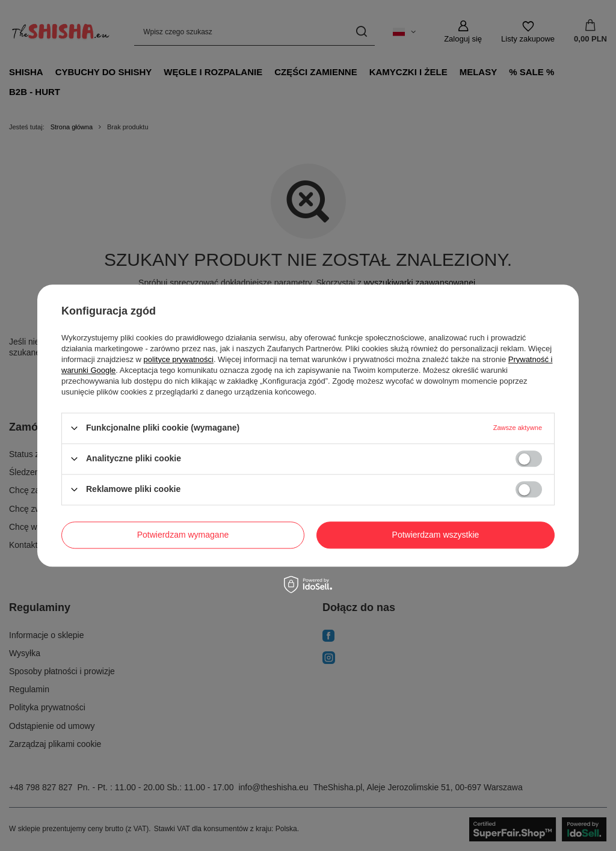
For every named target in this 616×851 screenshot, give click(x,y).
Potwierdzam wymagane (183, 535)
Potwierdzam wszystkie (436, 535)
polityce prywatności (179, 359)
